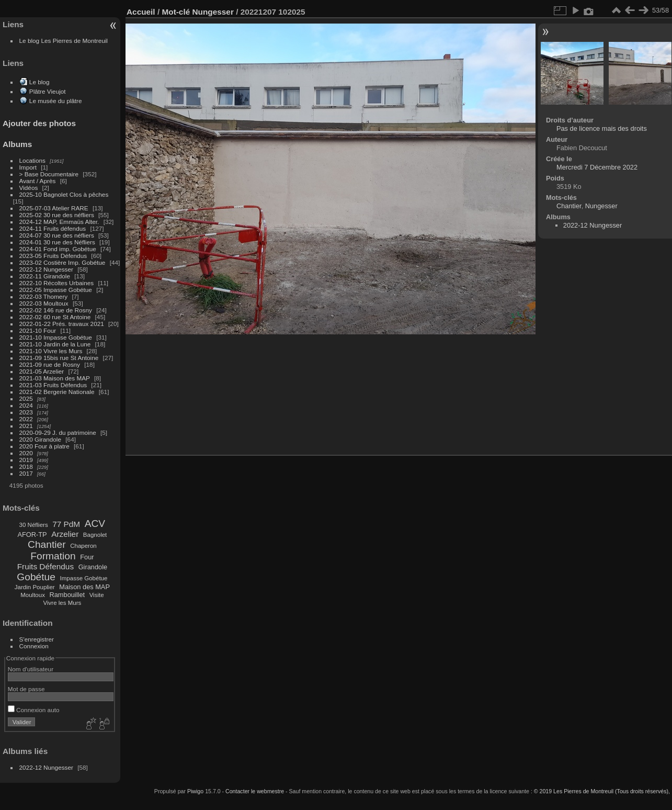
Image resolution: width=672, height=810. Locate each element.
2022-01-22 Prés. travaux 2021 (62, 324)
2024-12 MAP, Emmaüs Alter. (59, 222)
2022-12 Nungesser (46, 269)
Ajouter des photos (39, 123)
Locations (32, 160)
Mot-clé (176, 12)
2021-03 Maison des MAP (55, 378)
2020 (26, 453)
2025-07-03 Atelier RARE (54, 208)
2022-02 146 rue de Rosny (56, 310)
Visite (97, 595)
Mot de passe (26, 689)
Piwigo (195, 791)
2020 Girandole (40, 439)
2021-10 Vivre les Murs (51, 351)
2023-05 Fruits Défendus (53, 256)
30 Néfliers (34, 525)
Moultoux (33, 595)
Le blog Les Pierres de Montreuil (64, 41)
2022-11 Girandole (45, 276)
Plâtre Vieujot (48, 91)
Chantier (47, 544)
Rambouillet (67, 595)
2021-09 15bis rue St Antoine (59, 358)
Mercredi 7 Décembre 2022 (597, 167)
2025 (26, 398)
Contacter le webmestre (255, 791)
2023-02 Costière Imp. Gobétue (62, 262)
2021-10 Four (38, 330)
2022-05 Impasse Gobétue (56, 290)
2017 (26, 473)
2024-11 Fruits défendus (53, 228)
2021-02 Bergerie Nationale (57, 392)
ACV (95, 524)
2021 (26, 426)
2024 (26, 405)
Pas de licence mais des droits (602, 128)
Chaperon (83, 546)
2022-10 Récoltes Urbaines (57, 283)
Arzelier (65, 534)
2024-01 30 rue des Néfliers (58, 242)
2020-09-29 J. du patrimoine (58, 432)
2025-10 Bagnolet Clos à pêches (64, 194)
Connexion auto (34, 710)
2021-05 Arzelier (42, 371)
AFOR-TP (32, 535)
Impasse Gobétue (84, 578)
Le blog (39, 82)
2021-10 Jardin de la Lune (55, 344)
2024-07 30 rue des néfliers (57, 235)
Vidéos (29, 188)
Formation (53, 556)
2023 (26, 412)
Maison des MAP (84, 587)
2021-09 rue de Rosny (50, 364)
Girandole (93, 567)
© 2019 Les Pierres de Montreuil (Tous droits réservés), (602, 791)
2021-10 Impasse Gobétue (56, 337)
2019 (26, 460)
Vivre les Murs (62, 603)
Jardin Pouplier (35, 587)
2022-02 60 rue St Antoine (55, 317)
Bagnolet (95, 535)
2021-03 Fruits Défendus (53, 385)
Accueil (141, 12)
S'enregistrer (37, 639)
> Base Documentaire (49, 174)
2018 (26, 466)
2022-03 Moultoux (44, 303)
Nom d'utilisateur (31, 669)
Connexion (34, 646)
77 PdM (66, 524)
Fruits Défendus (45, 566)
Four (87, 557)
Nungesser (213, 12)
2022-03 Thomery (44, 296)
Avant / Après (38, 181)
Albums (17, 144)
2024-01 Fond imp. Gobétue (58, 249)
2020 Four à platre (44, 446)
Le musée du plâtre (56, 101)
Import (28, 167)
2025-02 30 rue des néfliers (57, 215)
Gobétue (36, 577)
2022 (26, 419)
